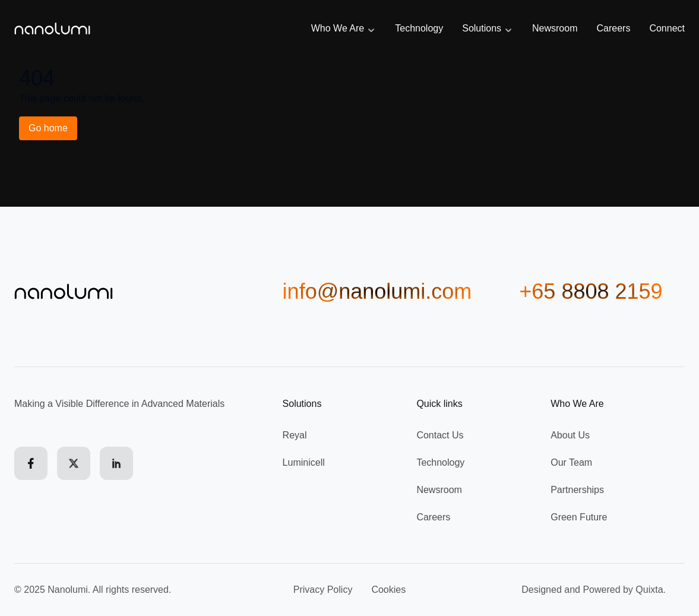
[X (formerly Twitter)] (74, 463)
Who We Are (344, 29)
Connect (667, 28)
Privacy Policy (323, 590)
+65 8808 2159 (591, 292)
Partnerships (577, 490)
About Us (570, 435)
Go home (48, 128)
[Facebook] (31, 463)
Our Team (571, 462)
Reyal (295, 435)
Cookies (388, 590)
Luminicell (304, 462)
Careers (614, 28)
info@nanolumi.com (377, 292)
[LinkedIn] (116, 463)
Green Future (579, 517)
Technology (419, 28)
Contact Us (440, 435)
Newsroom (555, 28)
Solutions (488, 29)
